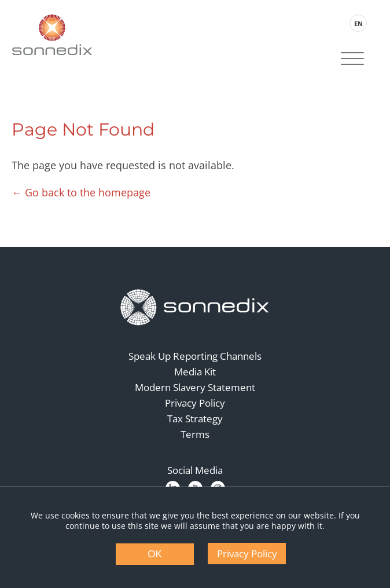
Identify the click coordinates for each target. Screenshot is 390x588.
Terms (195, 434)
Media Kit (195, 372)
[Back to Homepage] (195, 308)
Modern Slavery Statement (195, 387)
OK (155, 554)
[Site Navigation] (352, 60)
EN (358, 23)
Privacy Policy (195, 403)
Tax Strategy (195, 419)
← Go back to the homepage (81, 192)
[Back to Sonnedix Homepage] (52, 35)
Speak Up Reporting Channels (195, 356)
